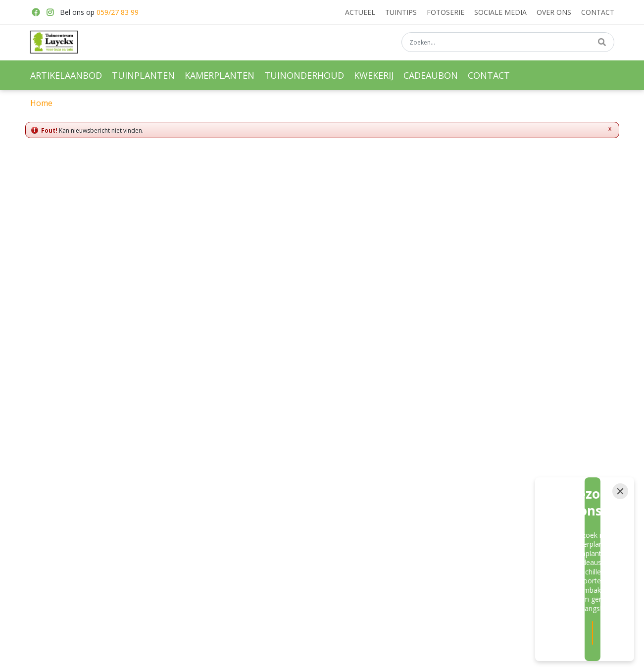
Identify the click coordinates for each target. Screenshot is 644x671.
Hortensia (390, 536)
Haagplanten (394, 519)
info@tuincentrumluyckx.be (509, 512)
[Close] (620, 554)
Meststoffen (296, 502)
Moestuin (291, 519)
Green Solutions (340, 657)
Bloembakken (201, 519)
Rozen (384, 502)
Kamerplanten (202, 502)
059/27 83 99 (118, 12)
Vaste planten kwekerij (409, 485)
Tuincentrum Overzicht (404, 657)
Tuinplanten (198, 485)
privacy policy (427, 399)
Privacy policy (487, 548)
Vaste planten (298, 485)
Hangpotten (198, 536)
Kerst (285, 536)
